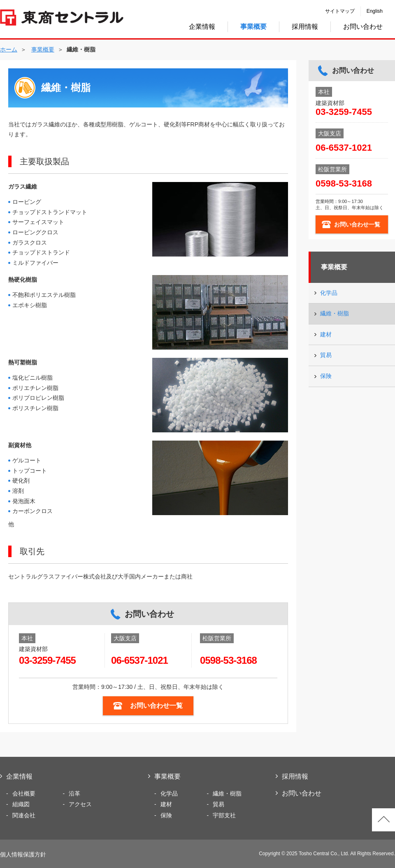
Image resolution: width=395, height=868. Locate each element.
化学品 (329, 293)
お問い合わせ (363, 27)
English (375, 11)
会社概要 (24, 793)
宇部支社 (224, 815)
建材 (326, 334)
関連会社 (24, 815)
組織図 (21, 804)
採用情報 (305, 27)
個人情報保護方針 (23, 854)
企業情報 (202, 27)
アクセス (80, 804)
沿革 (74, 793)
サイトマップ (340, 11)
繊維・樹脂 (335, 313)
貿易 (326, 355)
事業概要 (334, 267)
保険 (326, 376)
